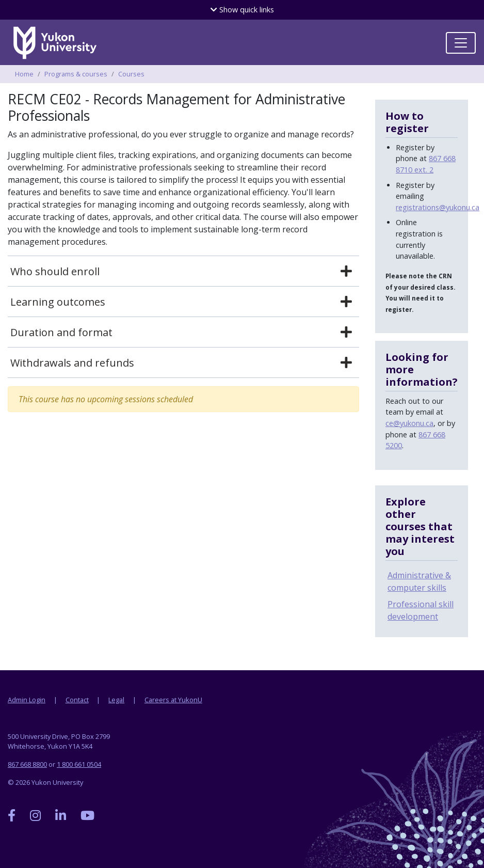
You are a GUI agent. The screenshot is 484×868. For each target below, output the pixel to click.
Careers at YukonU (173, 700)
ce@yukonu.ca (409, 423)
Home (24, 74)
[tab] (183, 272)
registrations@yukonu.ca (438, 207)
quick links (242, 10)
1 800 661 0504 (79, 764)
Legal (116, 700)
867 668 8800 (27, 764)
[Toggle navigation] (461, 43)
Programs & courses (76, 74)
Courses (131, 74)
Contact (77, 700)
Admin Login (27, 700)
